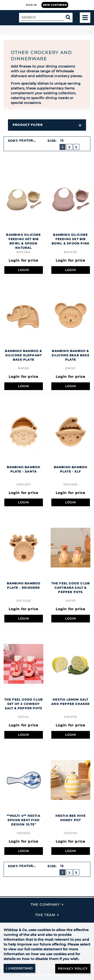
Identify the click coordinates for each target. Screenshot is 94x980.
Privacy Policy (73, 969)
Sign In (31, 5)
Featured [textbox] (29, 140)
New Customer (55, 5)
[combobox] (30, 141)
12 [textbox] (62, 140)
